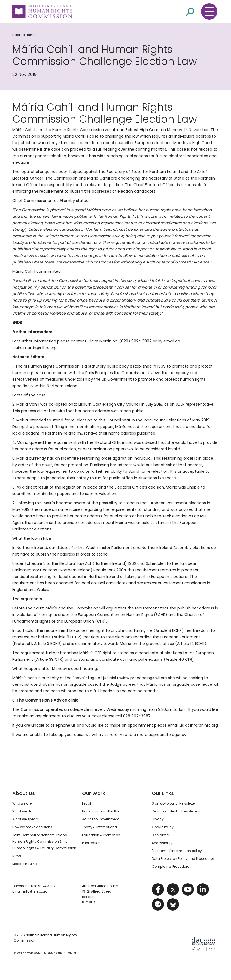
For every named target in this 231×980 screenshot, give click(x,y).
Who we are (22, 803)
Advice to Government (101, 819)
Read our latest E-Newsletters (176, 811)
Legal (86, 803)
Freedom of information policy (177, 851)
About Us (24, 793)
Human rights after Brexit (102, 811)
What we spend (25, 819)
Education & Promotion (101, 835)
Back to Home (24, 35)
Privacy (158, 819)
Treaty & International (100, 827)
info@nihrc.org (35, 891)
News (17, 856)
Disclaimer (161, 835)
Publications (92, 843)
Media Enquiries (25, 864)
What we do (22, 811)
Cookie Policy (163, 827)
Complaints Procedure (170, 867)
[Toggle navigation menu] (209, 11)
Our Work (94, 793)
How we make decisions (32, 827)
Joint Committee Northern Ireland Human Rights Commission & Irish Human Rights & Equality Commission (44, 841)
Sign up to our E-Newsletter (174, 803)
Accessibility (162, 843)
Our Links (163, 793)
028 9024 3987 (43, 886)
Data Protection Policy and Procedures (183, 859)
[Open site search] (190, 11)
